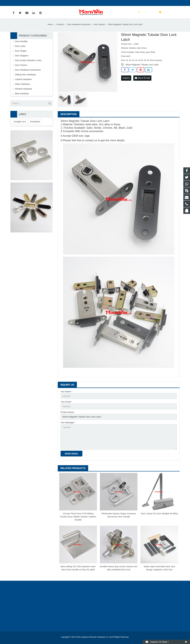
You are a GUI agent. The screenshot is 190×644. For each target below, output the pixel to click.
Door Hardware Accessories (79, 27)
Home (50, 27)
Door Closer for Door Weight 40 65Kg (159, 515)
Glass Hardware (22, 86)
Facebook (35, 124)
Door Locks (20, 48)
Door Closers (21, 67)
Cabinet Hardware (23, 81)
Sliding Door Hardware (25, 77)
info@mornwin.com (43, 3)
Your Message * (68, 424)
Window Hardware (23, 91)
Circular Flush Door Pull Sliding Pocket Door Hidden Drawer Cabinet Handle (78, 518)
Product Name (67, 414)
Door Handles (21, 43)
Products (60, 27)
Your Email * (66, 404)
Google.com (20, 124)
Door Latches (99, 27)
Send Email (142, 80)
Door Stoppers (22, 58)
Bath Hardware (22, 96)
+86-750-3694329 (21, 3)
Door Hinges (21, 53)
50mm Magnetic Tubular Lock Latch (142, 67)
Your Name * (66, 394)
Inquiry (126, 80)
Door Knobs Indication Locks (28, 62)
